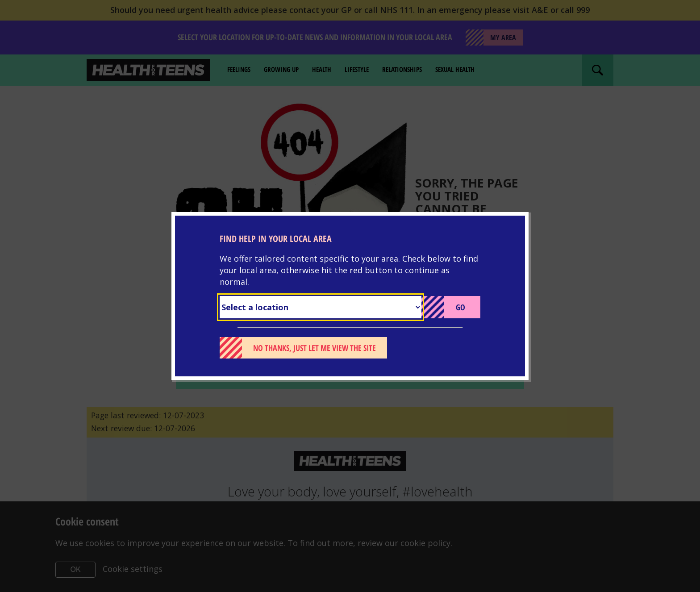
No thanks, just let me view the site (315, 348)
